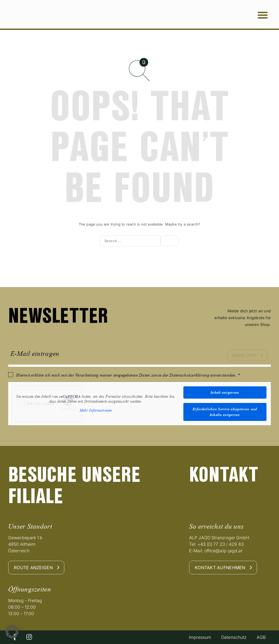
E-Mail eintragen (35, 354)
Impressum (198, 637)
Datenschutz (233, 637)
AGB (261, 637)
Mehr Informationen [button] (96, 410)
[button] (263, 15)
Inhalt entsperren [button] (225, 392)
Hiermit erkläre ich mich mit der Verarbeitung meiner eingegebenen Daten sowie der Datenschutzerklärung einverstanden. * (128, 375)
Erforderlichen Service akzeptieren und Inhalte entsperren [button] (225, 412)
